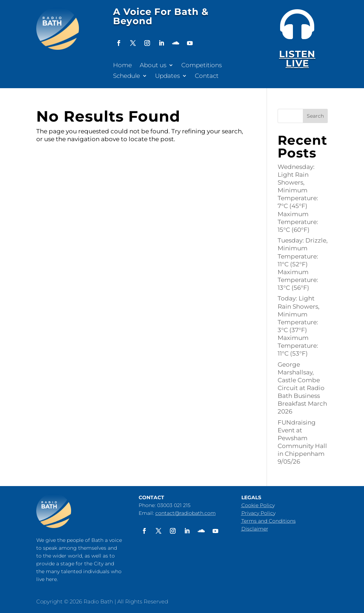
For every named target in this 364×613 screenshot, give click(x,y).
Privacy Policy (258, 513)
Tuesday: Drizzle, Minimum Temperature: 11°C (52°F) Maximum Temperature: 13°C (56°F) (303, 264)
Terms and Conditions (269, 521)
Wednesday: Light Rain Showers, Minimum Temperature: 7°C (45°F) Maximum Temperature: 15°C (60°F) (298, 198)
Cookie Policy (258, 505)
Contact (207, 76)
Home (122, 66)
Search (315, 116)
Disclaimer (255, 529)
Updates (167, 76)
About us (153, 66)
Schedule (127, 76)
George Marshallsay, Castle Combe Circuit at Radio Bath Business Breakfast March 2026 (302, 388)
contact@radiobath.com (186, 513)
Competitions (202, 66)
